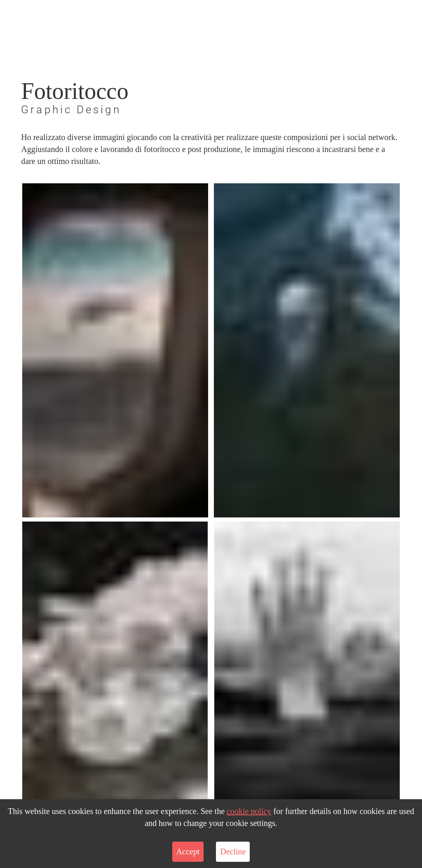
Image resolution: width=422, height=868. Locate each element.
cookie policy (249, 811)
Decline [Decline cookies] (233, 852)
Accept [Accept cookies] (188, 852)
